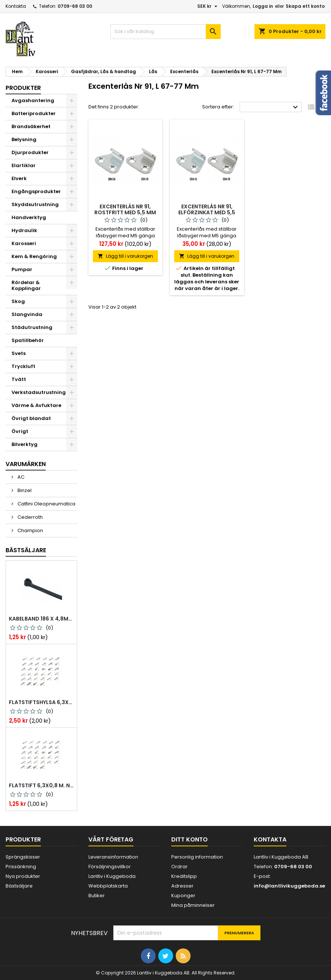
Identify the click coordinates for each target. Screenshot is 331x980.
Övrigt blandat (31, 418)
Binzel (24, 490)
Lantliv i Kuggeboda (112, 876)
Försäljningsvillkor (110, 867)
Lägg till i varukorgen (125, 256)
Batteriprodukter (34, 113)
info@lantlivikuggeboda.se (289, 886)
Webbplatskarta (108, 886)
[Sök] (165, 32)
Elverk (19, 178)
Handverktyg (29, 217)
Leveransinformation (113, 857)
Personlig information (197, 857)
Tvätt (19, 379)
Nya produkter (23, 876)
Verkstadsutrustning (39, 392)
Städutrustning (32, 327)
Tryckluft (23, 366)
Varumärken (26, 464)
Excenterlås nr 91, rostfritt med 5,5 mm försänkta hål (125, 212)
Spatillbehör (28, 340)
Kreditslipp (184, 876)
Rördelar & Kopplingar (26, 285)
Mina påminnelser (193, 905)
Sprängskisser (23, 857)
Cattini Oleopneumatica (46, 504)
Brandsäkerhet (31, 126)
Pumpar (22, 269)
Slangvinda (27, 314)
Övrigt (20, 431)
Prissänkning (21, 867)
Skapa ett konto (305, 6)
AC (20, 477)
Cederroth (30, 517)
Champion (30, 530)
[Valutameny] (208, 6)
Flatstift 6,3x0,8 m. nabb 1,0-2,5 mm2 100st (41, 785)
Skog (18, 301)
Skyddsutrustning (35, 204)
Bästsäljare (26, 550)
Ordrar (179, 867)
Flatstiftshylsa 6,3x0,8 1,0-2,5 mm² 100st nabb (41, 702)
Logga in (263, 6)
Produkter (23, 88)
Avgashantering (33, 100)
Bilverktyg (25, 444)
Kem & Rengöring (34, 256)
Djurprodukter (30, 152)
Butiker (97, 896)
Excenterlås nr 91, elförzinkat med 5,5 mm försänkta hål (207, 212)
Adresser (182, 886)
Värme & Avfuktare (36, 405)
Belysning (24, 139)
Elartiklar (24, 165)
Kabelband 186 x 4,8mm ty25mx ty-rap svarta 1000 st (41, 619)
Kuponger (183, 896)
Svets (19, 353)
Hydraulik (24, 230)
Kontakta (16, 6)
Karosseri (24, 243)
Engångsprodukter (36, 191)
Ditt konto (189, 839)
